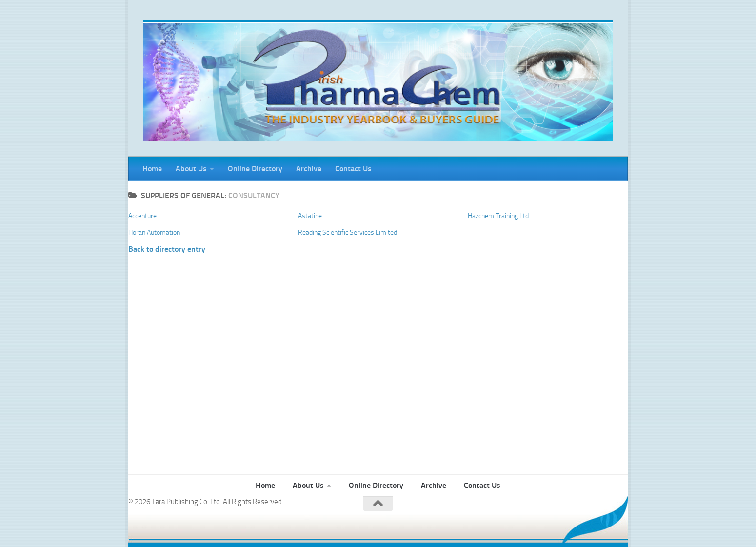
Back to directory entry (167, 249)
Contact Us (353, 169)
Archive (309, 169)
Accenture (142, 216)
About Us (191, 169)
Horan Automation (154, 233)
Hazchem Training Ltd (498, 216)
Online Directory (255, 169)
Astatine (310, 216)
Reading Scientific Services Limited (348, 233)
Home (152, 169)
